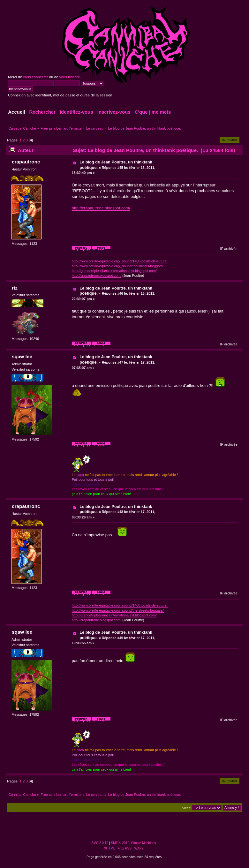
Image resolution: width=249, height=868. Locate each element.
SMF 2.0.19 (100, 843)
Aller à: (186, 808)
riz (15, 288)
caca (80, 475)
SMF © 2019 (120, 843)
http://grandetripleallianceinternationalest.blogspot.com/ (114, 271)
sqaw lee (22, 356)
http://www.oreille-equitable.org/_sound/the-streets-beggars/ (118, 266)
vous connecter (35, 77)
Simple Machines (144, 843)
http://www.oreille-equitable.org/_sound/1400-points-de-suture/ (120, 261)
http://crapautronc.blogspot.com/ (101, 208)
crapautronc (26, 162)
